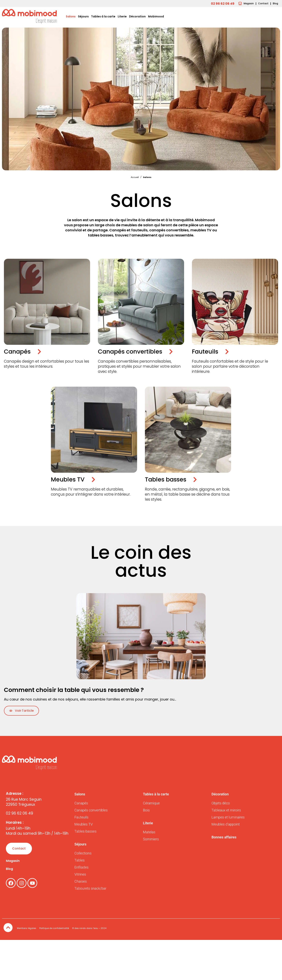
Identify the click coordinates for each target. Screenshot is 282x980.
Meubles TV (84, 824)
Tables (80, 860)
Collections (83, 853)
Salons (71, 16)
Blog (9, 869)
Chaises (81, 881)
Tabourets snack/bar (90, 888)
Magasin (13, 861)
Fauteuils (81, 817)
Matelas (149, 832)
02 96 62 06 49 (19, 813)
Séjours (83, 16)
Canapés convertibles (91, 810)
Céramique (151, 803)
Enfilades (81, 867)
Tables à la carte (103, 16)
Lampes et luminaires (228, 817)
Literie (122, 16)
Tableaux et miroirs (226, 810)
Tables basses (85, 831)
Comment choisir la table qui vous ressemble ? (74, 690)
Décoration (137, 16)
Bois (146, 810)
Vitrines (80, 874)
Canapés (81, 803)
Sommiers (151, 839)
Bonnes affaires (224, 837)
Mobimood (156, 16)
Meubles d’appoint (226, 824)
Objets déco (221, 803)
